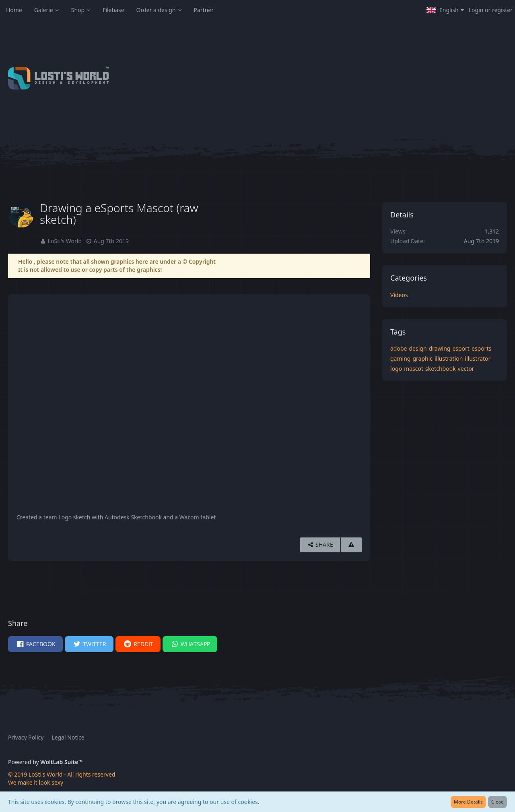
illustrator (478, 358)
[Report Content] (351, 545)
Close (497, 802)
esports (481, 348)
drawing (440, 348)
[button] (445, 10)
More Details (468, 802)
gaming (400, 358)
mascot (414, 369)
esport (461, 348)
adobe (399, 348)
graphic (422, 358)
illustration (449, 358)
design (418, 348)
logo (396, 369)
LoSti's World (65, 241)
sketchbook (441, 369)
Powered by (45, 762)
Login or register (491, 10)
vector (466, 369)
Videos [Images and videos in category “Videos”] (399, 295)
